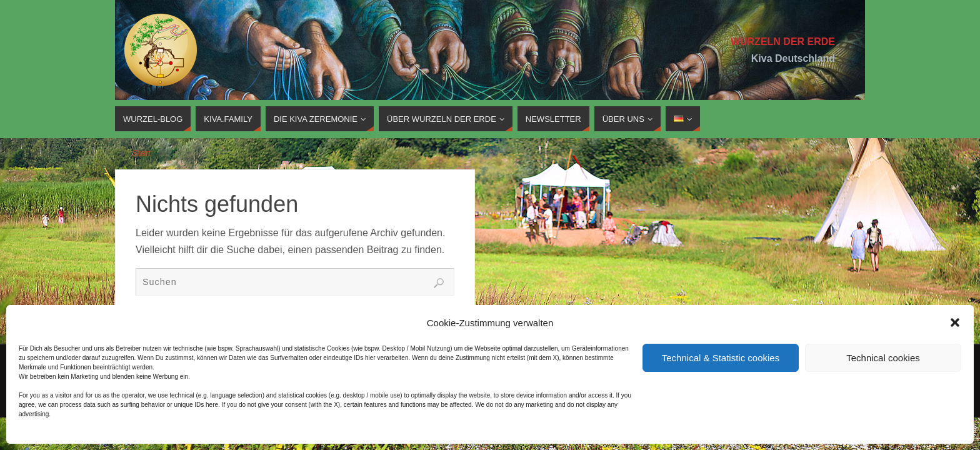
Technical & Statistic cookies (721, 358)
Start (141, 153)
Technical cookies (883, 358)
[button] (955, 322)
